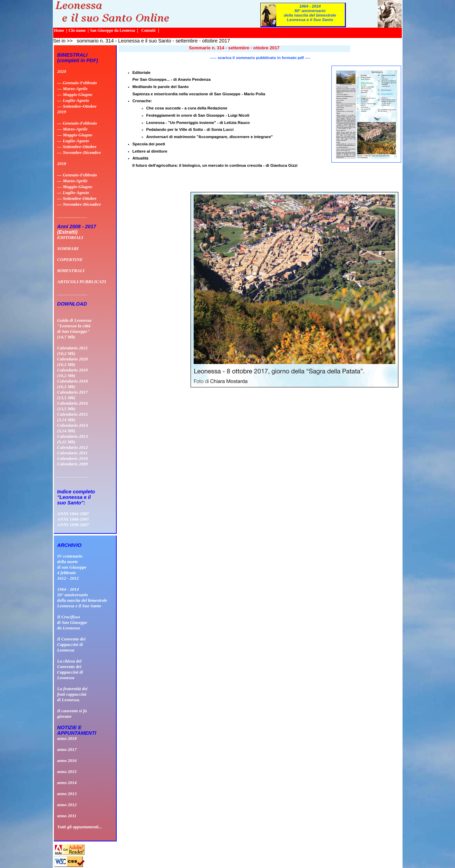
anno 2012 (67, 805)
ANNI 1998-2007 (73, 525)
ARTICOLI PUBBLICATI (82, 282)
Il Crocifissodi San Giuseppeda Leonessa (72, 622)
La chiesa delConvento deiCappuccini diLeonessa (70, 669)
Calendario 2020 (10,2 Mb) (73, 362)
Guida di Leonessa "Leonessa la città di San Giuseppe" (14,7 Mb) (74, 329)
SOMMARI (68, 248)
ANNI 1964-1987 (73, 514)
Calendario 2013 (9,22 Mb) (73, 439)
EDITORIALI (70, 237)
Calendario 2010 (73, 458)
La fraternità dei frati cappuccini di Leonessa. (72, 694)
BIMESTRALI (71, 271)
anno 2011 (67, 816)
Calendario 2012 (73, 447)
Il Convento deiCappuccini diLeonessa (71, 644)
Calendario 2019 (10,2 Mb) (73, 373)
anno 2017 (67, 749)
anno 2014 (67, 783)
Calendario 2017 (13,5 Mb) (73, 395)
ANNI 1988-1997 (73, 519)
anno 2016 (67, 760)
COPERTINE (70, 259)
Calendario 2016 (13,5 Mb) (73, 406)
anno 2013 (67, 794)
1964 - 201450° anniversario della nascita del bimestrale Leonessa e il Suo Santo (310, 13)
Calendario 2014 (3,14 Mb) (73, 428)
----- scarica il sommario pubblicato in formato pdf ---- (260, 58)
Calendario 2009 (73, 464)
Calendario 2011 (72, 453)
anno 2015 (67, 771)
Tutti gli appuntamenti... (80, 827)
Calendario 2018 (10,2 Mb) (73, 384)
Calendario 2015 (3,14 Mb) (73, 417)
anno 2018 (67, 738)
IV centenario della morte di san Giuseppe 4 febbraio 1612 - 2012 (72, 567)
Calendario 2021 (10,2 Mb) (73, 351)
